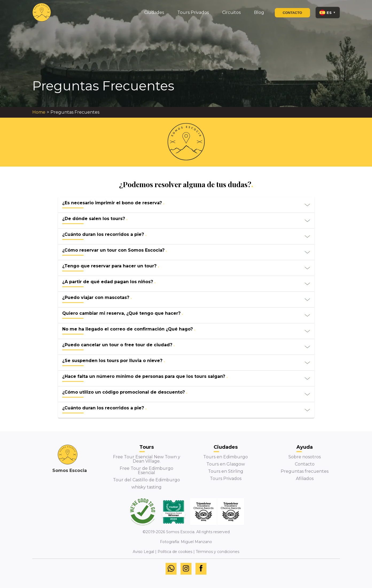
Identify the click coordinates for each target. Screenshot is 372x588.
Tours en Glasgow (226, 464)
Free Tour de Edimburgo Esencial (146, 470)
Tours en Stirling (226, 471)
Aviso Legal (143, 552)
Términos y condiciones (218, 552)
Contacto (292, 13)
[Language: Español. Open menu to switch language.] (328, 13)
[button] (186, 205)
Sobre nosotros (305, 457)
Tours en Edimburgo (226, 457)
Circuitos (231, 12)
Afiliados (305, 479)
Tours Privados (226, 479)
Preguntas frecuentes (305, 471)
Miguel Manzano (196, 542)
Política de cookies (175, 552)
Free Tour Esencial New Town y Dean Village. (147, 459)
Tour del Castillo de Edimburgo (146, 480)
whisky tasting (146, 487)
